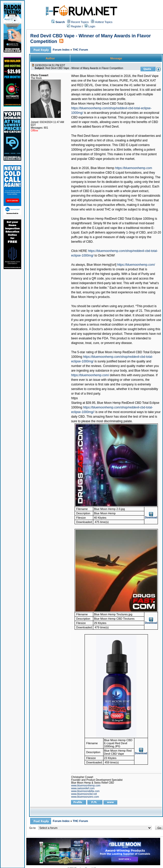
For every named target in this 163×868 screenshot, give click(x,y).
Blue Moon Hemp (102, 168)
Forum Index (61, 50)
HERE (83, 251)
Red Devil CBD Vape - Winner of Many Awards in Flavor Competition (84, 68)
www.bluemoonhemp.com (86, 786)
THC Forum (80, 50)
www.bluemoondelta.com (85, 791)
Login (90, 26)
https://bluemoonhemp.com (134, 168)
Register (74, 26)
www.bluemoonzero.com (85, 797)
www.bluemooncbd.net (84, 794)
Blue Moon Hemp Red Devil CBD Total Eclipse (103, 104)
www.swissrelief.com (83, 788)
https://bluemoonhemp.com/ (136, 265)
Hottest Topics (104, 22)
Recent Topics (80, 22)
